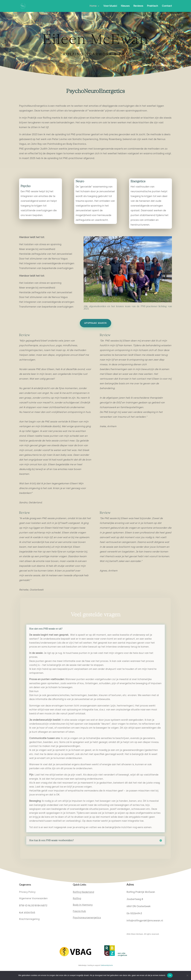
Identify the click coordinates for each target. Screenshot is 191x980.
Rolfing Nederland (83, 892)
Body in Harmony (83, 905)
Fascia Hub (79, 911)
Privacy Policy (27, 892)
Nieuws (125, 6)
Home (93, 6)
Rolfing (77, 898)
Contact (167, 6)
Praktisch (153, 6)
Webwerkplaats (107, 965)
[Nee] (187, 975)
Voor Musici (110, 6)
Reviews (138, 6)
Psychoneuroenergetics (87, 918)
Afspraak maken (95, 323)
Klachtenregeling (29, 919)
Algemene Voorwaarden (33, 898)
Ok (170, 975)
